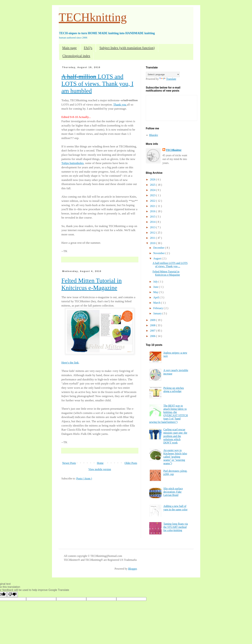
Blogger (133, 569)
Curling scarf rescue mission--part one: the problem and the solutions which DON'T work (175, 436)
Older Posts (131, 463)
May (156, 292)
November (159, 253)
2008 (153, 325)
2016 (153, 211)
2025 (153, 185)
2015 (153, 217)
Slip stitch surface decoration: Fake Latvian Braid (173, 492)
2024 (153, 190)
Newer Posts (69, 463)
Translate (168, 79)
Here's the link (70, 363)
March (157, 303)
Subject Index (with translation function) (127, 48)
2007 (153, 331)
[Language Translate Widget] (163, 74)
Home (100, 463)
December (159, 248)
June (156, 287)
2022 (153, 201)
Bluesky (154, 135)
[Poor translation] (12, 594)
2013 (153, 227)
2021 (153, 206)
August (157, 258)
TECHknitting (93, 17)
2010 (153, 243)
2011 (153, 238)
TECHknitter (174, 150)
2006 (153, 336)
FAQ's (88, 48)
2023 (153, 195)
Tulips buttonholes (73, 163)
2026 (153, 179)
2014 (153, 222)
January (158, 313)
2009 (153, 320)
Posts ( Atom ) (84, 478)
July (156, 282)
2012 (153, 233)
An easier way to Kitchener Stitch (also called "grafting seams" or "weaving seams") (175, 457)
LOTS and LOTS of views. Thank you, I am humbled (97, 84)
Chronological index (76, 56)
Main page (70, 48)
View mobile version (100, 469)
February (158, 308)
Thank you (120, 104)
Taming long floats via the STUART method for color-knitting (176, 527)
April (156, 297)
